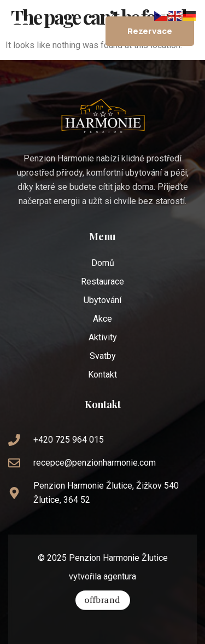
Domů (103, 263)
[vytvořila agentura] (103, 600)
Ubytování (102, 300)
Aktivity (103, 337)
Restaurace (102, 282)
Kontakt (102, 375)
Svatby (103, 356)
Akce (102, 319)
